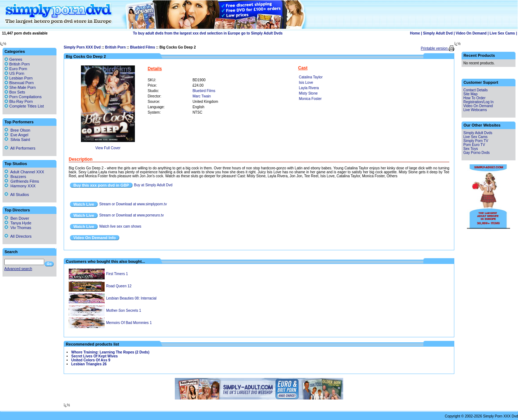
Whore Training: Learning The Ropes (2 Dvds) (110, 352)
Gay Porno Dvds (476, 153)
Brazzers (15, 177)
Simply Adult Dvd (438, 33)
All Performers (20, 148)
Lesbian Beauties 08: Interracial (131, 298)
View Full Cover (108, 148)
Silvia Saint (17, 140)
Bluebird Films (142, 47)
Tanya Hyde (18, 223)
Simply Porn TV (476, 141)
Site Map (470, 94)
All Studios (17, 195)
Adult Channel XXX (24, 172)
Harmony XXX (20, 186)
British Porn (115, 47)
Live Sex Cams (502, 33)
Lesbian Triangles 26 (89, 364)
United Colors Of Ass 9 (91, 360)
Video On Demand (471, 33)
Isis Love (306, 83)
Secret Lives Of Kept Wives (94, 356)
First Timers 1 (117, 274)
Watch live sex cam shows (120, 226)
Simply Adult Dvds (478, 133)
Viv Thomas (18, 228)
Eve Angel (16, 135)
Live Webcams (475, 110)
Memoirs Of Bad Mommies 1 (129, 323)
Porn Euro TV (474, 145)
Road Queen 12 (119, 286)
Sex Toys (471, 149)
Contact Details (476, 90)
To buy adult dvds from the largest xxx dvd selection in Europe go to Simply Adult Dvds (208, 33)
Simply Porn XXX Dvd (82, 47)
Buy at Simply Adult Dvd (153, 185)
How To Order (474, 98)
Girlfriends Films (22, 181)
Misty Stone (308, 93)
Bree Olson (17, 130)
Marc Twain (202, 96)
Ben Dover (17, 218)
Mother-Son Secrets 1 (124, 311)
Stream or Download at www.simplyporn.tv (133, 204)
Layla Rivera (309, 88)
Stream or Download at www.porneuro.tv (132, 215)
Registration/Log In (478, 102)
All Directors (18, 236)
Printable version (435, 48)
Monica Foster (310, 99)
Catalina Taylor (311, 77)
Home (415, 33)
